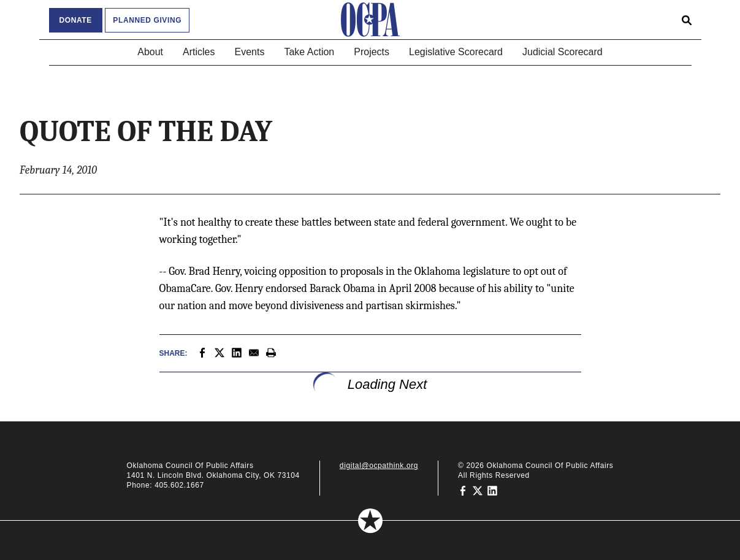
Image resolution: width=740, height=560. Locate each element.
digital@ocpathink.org (379, 466)
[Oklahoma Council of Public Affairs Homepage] (370, 20)
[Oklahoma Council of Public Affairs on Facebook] (463, 490)
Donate (76, 20)
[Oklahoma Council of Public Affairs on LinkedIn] (492, 490)
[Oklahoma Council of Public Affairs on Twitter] (478, 490)
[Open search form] (687, 20)
